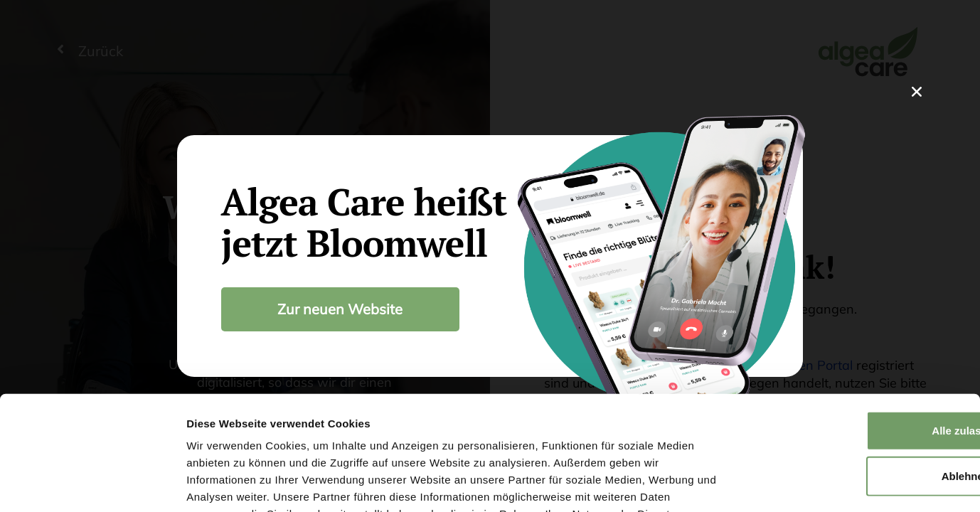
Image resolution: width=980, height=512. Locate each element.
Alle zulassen (861, 326)
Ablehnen (861, 372)
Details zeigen (756, 484)
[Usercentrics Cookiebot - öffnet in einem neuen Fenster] (92, 484)
